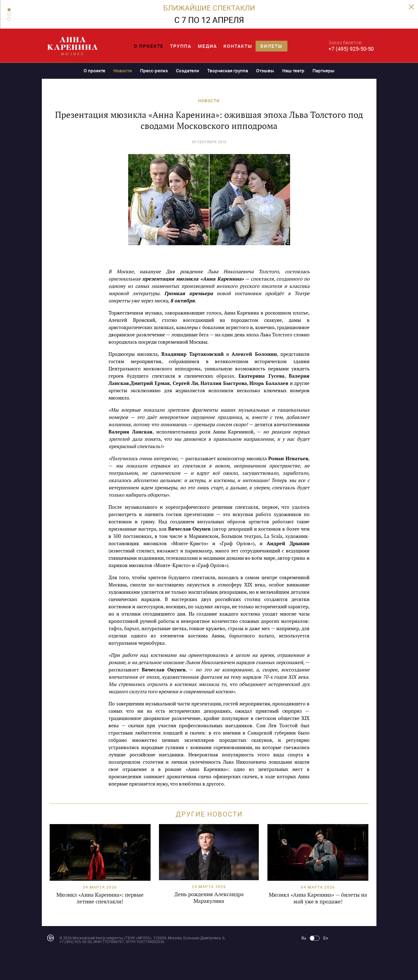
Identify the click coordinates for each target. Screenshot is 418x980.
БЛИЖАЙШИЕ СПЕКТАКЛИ (209, 8)
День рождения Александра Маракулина (209, 898)
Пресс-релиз (154, 71)
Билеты (271, 46)
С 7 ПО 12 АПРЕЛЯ (209, 20)
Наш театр (293, 71)
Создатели (188, 71)
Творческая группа (228, 71)
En (326, 938)
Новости (123, 71)
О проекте (149, 46)
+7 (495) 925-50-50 (351, 49)
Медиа (207, 46)
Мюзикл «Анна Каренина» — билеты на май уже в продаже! (318, 898)
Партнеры (324, 71)
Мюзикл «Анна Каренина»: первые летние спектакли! (100, 898)
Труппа (181, 46)
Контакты (238, 46)
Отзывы (265, 71)
